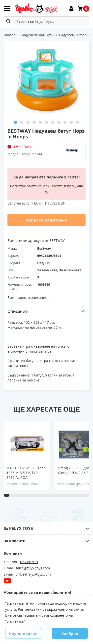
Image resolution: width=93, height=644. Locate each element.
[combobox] (46, 21)
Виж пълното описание (27, 297)
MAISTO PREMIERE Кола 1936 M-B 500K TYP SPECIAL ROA (26, 473)
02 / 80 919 (29, 562)
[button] (15, 122)
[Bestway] (72, 151)
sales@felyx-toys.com (33, 568)
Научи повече (23, 634)
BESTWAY (57, 241)
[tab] (46, 311)
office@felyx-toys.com (33, 574)
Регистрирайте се (26, 186)
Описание (17, 311)
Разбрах (70, 634)
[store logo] (36, 8)
